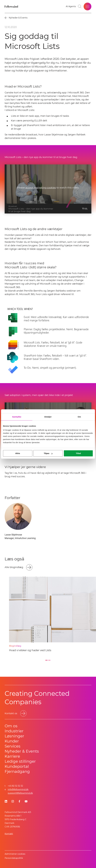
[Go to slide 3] (50, 660)
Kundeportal (17, 766)
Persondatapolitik (14, 858)
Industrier (14, 731)
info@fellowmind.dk (18, 789)
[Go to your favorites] (71, 6)
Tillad (78, 453)
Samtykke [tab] (17, 417)
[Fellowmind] (12, 6)
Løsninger (14, 736)
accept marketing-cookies (41, 188)
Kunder (12, 741)
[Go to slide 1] (46, 660)
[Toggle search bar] (80, 6)
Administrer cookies (15, 854)
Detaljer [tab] (48, 417)
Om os (11, 726)
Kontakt (9, 834)
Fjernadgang (17, 771)
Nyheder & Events (22, 751)
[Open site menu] (87, 6)
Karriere (12, 756)
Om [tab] (79, 417)
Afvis (18, 453)
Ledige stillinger (20, 761)
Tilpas (48, 453)
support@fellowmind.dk (20, 793)
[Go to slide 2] (48, 660)
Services (13, 746)
